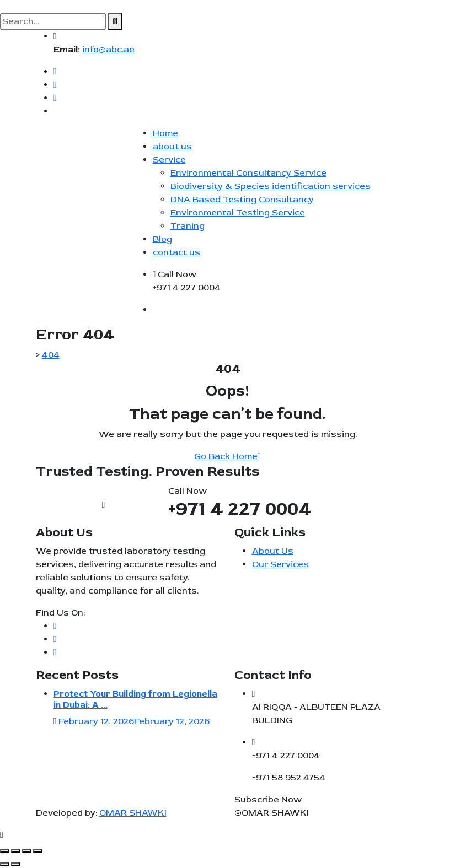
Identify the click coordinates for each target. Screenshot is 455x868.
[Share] (26, 851)
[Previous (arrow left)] (4, 864)
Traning (188, 226)
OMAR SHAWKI (133, 813)
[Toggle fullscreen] (15, 851)
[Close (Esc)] (38, 851)
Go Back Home (227, 456)
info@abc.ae (108, 50)
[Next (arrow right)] (15, 864)
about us (172, 147)
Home (165, 133)
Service (169, 160)
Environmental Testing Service (238, 213)
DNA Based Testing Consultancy (242, 200)
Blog (162, 239)
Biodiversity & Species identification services (271, 186)
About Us (273, 551)
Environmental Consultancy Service (248, 173)
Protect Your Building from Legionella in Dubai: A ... (135, 699)
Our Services (280, 564)
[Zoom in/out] (4, 851)
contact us (176, 252)
